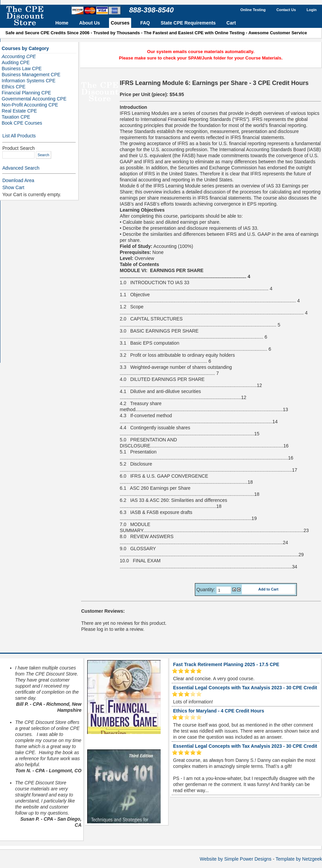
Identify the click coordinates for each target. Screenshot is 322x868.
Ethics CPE (14, 87)
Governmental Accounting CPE (34, 99)
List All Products (19, 136)
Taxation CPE (16, 117)
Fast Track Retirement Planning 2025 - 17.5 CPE (226, 664)
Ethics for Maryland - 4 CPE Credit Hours (219, 711)
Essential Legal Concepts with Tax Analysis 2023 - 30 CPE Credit (245, 688)
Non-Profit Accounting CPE (30, 105)
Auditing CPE (16, 62)
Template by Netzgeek (299, 859)
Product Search (19, 148)
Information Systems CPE (29, 81)
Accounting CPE (19, 56)
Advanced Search (21, 168)
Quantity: (206, 590)
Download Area (18, 180)
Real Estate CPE (19, 111)
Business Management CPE (31, 75)
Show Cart (13, 187)
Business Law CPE (22, 69)
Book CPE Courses (22, 123)
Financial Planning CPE (26, 93)
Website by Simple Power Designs (236, 859)
